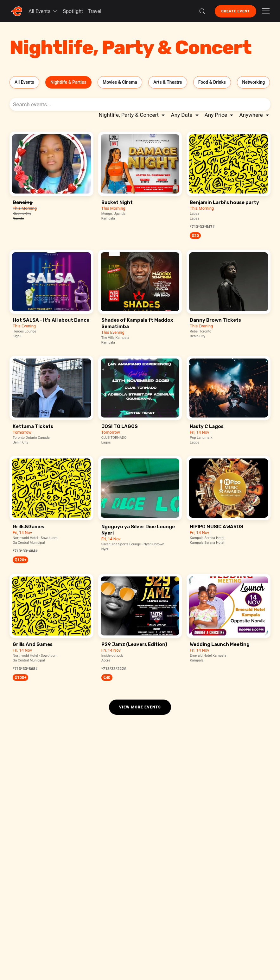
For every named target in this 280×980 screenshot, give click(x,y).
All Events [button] (43, 11)
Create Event (235, 11)
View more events (140, 707)
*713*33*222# (114, 669)
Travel (95, 11)
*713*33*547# (202, 227)
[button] (202, 11)
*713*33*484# (25, 551)
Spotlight (73, 11)
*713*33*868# (25, 669)
